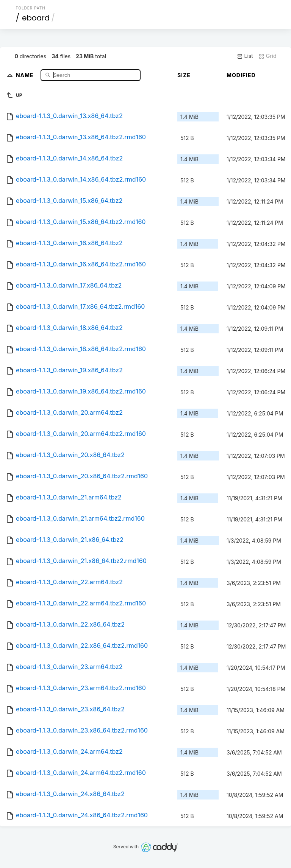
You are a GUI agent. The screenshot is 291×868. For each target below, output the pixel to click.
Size (184, 75)
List (245, 56)
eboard (36, 18)
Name (26, 75)
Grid (268, 56)
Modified (241, 75)
